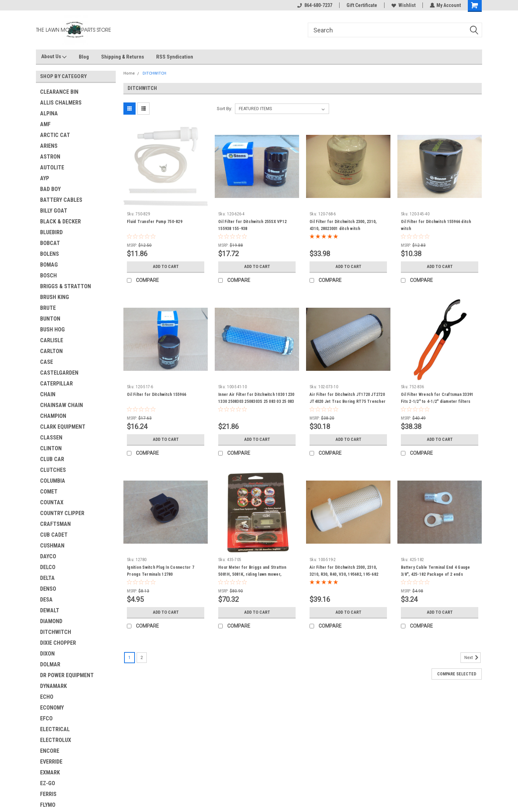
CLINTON (51, 448)
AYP (45, 178)
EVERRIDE (51, 762)
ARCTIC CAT (55, 135)
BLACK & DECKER (60, 221)
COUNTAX (52, 502)
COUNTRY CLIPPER (62, 513)
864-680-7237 (314, 5)
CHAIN (48, 394)
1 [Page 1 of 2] (129, 658)
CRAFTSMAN (55, 524)
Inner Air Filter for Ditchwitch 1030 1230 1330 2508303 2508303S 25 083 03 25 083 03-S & (256, 401)
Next (473, 658)
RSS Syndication (175, 57)
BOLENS (49, 254)
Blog (84, 57)
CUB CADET (54, 535)
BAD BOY (50, 189)
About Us (54, 57)
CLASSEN (51, 438)
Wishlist (403, 5)
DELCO (48, 567)
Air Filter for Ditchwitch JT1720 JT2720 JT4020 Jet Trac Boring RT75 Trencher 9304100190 (348, 401)
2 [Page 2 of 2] (142, 658)
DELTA (47, 578)
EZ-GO (48, 783)
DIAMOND (51, 621)
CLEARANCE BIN (59, 92)
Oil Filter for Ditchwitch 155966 (157, 394)
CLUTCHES (53, 470)
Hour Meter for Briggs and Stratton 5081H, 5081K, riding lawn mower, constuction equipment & (252, 574)
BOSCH (48, 275)
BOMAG (49, 265)
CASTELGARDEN (59, 373)
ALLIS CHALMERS (61, 103)
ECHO (47, 697)
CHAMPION (53, 416)
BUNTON (50, 319)
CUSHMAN (52, 546)
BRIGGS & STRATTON (66, 286)
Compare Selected (457, 674)
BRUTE (48, 308)
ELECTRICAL (55, 729)
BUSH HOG (52, 330)
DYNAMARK (54, 686)
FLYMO (48, 805)
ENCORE (50, 751)
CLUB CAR (52, 459)
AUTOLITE (52, 167)
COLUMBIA (53, 481)
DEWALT (50, 610)
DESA (46, 600)
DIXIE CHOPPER (58, 643)
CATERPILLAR (56, 384)
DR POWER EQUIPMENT (67, 675)
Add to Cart (166, 267)
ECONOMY (52, 708)
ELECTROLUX (56, 740)
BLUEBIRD (51, 232)
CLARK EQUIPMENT (63, 427)
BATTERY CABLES (61, 200)
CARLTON (51, 351)
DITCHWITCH (56, 632)
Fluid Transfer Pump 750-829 (155, 222)
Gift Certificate (361, 5)
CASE (47, 362)
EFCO (46, 718)
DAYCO (48, 556)
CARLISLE (52, 340)
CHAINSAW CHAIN (62, 405)
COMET (49, 492)
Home (129, 73)
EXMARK (50, 772)
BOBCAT (50, 243)
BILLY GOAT (54, 211)
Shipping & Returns (123, 57)
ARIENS (49, 146)
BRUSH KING (55, 297)
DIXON (47, 654)
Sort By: (224, 109)
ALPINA (49, 113)
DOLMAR (50, 664)
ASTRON (50, 157)
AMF (45, 124)
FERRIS (48, 794)
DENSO (48, 589)
